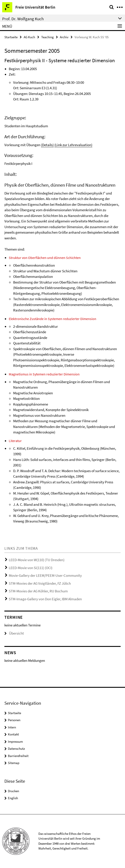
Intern (12, 727)
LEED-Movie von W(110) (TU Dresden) (37, 560)
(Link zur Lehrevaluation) (73, 145)
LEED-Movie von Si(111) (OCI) (31, 568)
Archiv (64, 37)
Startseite (11, 37)
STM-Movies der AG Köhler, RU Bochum (38, 591)
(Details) (47, 145)
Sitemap (14, 763)
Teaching (47, 37)
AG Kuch (29, 37)
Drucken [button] (13, 791)
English (13, 798)
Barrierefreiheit (18, 756)
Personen (14, 720)
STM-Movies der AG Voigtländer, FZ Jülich (40, 583)
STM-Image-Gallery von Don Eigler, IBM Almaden (45, 599)
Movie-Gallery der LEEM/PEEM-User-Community (45, 575)
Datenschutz (16, 749)
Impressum (15, 742)
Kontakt (13, 734)
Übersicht (14, 633)
